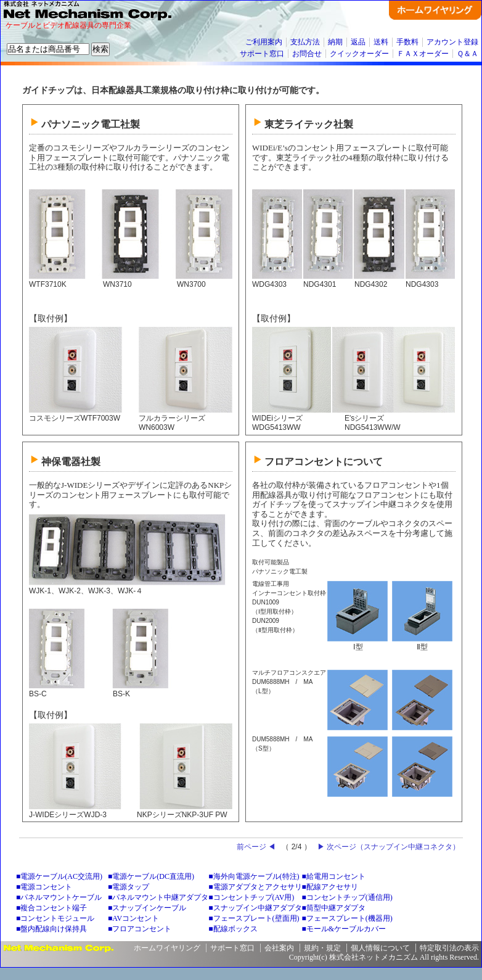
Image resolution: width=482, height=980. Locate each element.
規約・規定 (322, 948)
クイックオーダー (359, 54)
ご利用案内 (264, 42)
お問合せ (307, 54)
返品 (358, 42)
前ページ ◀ (256, 847)
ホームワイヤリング (167, 948)
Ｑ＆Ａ (468, 54)
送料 (381, 42)
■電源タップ (129, 887)
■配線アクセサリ (330, 887)
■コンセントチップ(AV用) (251, 897)
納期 (335, 42)
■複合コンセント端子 (51, 908)
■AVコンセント (133, 918)
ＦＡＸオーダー (423, 54)
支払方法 (305, 42)
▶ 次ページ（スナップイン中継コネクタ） (389, 847)
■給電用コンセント (334, 876)
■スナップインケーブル (147, 908)
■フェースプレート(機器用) (347, 918)
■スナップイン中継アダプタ (255, 908)
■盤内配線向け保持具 (51, 929)
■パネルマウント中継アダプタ (158, 897)
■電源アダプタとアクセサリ (255, 887)
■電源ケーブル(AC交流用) (59, 876)
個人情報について (380, 948)
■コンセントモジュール (55, 918)
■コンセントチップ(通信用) (347, 897)
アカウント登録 (452, 42)
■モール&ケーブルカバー (344, 929)
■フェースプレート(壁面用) (254, 918)
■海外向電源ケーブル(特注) (254, 876)
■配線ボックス (233, 929)
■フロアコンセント (140, 929)
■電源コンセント (44, 887)
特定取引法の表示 (449, 948)
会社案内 (279, 948)
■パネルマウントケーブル (59, 897)
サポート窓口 (262, 54)
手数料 (407, 42)
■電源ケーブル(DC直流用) (151, 876)
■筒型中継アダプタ (334, 908)
